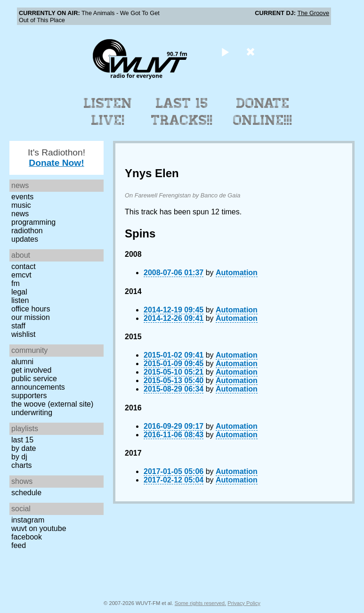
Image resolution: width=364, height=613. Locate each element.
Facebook (27, 537)
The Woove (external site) (52, 404)
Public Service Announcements (38, 383)
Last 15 (22, 440)
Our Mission (31, 317)
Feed (19, 545)
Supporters (29, 396)
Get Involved (31, 370)
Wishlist (24, 334)
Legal (19, 292)
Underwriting (32, 413)
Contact (24, 266)
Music (21, 205)
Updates (25, 239)
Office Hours (31, 309)
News (20, 214)
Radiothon (27, 231)
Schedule (26, 493)
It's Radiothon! (57, 158)
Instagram (28, 520)
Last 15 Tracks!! (182, 112)
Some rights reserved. (200, 603)
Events (22, 197)
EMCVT (21, 275)
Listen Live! (108, 112)
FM (16, 283)
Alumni (22, 362)
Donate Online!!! (263, 112)
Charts (22, 465)
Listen (20, 300)
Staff (18, 326)
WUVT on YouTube (39, 528)
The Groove (313, 13)
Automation (237, 273)
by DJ (19, 457)
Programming (33, 222)
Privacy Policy (244, 603)
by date (24, 448)
